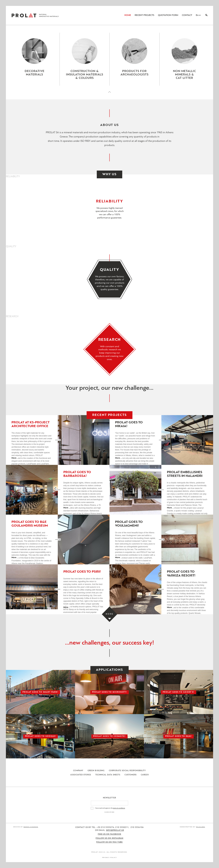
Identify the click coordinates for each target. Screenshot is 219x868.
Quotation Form (168, 15)
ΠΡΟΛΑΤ (24, 15)
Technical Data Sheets (108, 775)
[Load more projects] (110, 614)
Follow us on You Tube (109, 842)
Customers (131, 775)
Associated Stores (81, 775)
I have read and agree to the (110, 808)
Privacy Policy (109, 858)
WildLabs (201, 827)
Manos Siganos (31, 827)
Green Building (96, 771)
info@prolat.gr (115, 830)
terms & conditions (119, 808)
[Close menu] (109, 95)
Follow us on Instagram (110, 838)
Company (78, 771)
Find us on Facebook (110, 834)
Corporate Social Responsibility (127, 771)
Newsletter (110, 798)
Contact (187, 15)
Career (145, 775)
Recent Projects (144, 15)
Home (128, 15)
